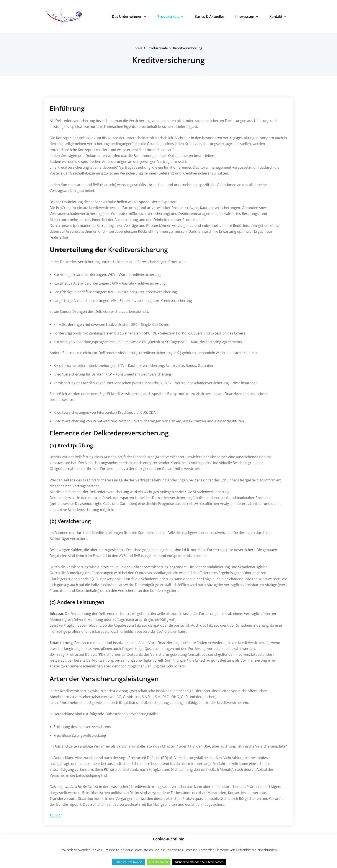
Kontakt (278, 16)
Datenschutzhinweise (128, 862)
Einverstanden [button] (159, 862)
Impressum (247, 16)
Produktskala (171, 16)
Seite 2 (55, 816)
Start (139, 48)
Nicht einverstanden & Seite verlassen (199, 862)
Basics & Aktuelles (209, 16)
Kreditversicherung (188, 48)
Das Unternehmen (129, 16)
